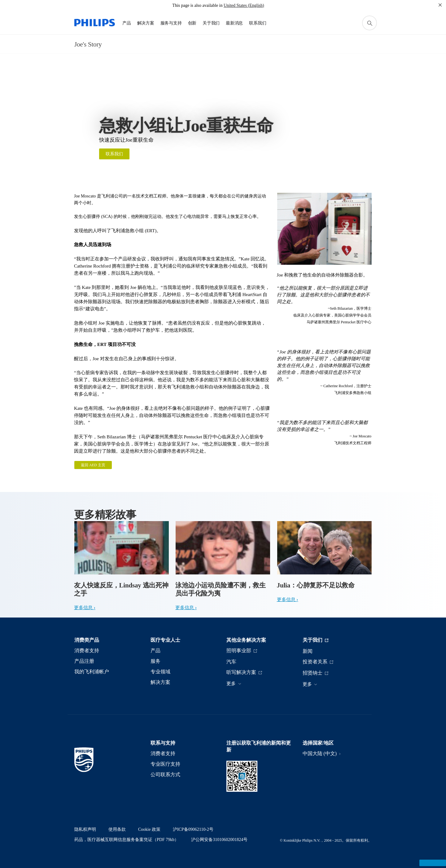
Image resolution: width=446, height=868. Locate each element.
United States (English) (244, 5)
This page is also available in (197, 5)
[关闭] (440, 5)
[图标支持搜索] (369, 23)
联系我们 (114, 154)
